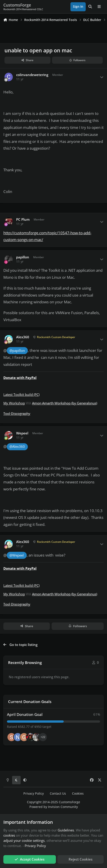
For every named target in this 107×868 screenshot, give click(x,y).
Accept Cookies (29, 859)
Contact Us (58, 794)
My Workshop (14, 403)
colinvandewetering (32, 75)
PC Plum (23, 219)
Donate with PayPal (20, 378)
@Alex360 (17, 447)
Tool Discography (17, 413)
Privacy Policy (34, 794)
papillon (23, 257)
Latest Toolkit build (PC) (21, 395)
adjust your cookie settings (24, 840)
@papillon (17, 351)
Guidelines (66, 830)
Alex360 (23, 337)
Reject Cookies (81, 859)
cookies (9, 835)
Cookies (78, 794)
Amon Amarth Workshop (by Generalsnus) (65, 403)
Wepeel (22, 433)
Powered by (54, 807)
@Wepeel (17, 555)
